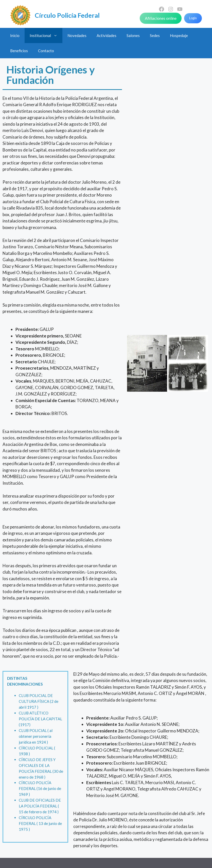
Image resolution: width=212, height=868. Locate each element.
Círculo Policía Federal (67, 15)
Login (193, 18)
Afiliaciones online (161, 18)
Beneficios (19, 51)
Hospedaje (179, 35)
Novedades (77, 35)
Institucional (46, 35)
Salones (133, 35)
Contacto (46, 51)
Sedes (155, 35)
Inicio (15, 35)
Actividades (107, 35)
